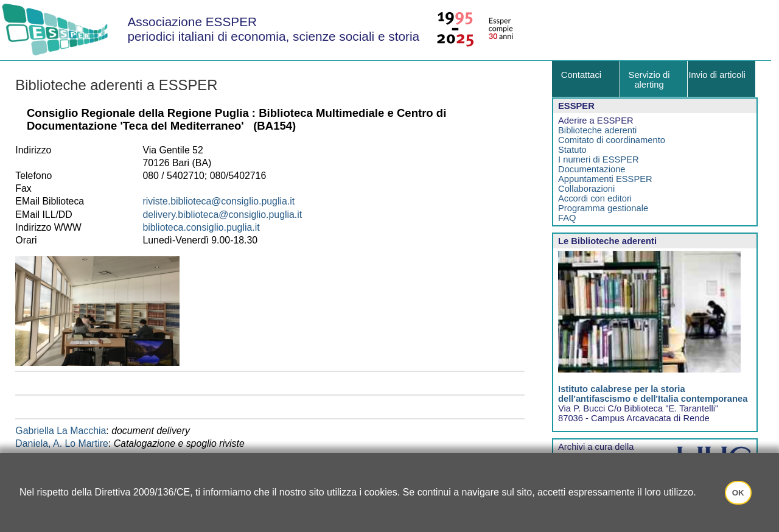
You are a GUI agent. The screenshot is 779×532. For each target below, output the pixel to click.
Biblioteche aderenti (597, 130)
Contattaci (581, 75)
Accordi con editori (595, 198)
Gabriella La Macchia (61, 431)
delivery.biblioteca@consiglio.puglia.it (222, 215)
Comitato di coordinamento (612, 140)
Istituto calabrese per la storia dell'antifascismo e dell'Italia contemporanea (653, 394)
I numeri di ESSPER (599, 159)
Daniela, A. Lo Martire (62, 443)
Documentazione (592, 169)
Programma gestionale (603, 208)
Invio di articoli (717, 75)
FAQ (567, 218)
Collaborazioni (586, 189)
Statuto (572, 150)
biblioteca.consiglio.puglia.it (201, 227)
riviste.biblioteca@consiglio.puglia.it (218, 201)
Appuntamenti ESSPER (605, 179)
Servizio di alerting (649, 80)
